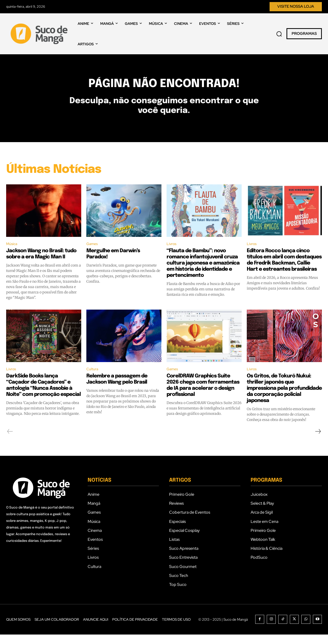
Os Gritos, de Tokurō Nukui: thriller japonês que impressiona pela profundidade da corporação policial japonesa (284, 398)
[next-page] (318, 441)
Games (93, 252)
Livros (172, 252)
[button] (279, 34)
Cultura (93, 378)
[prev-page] (10, 441)
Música (12, 252)
